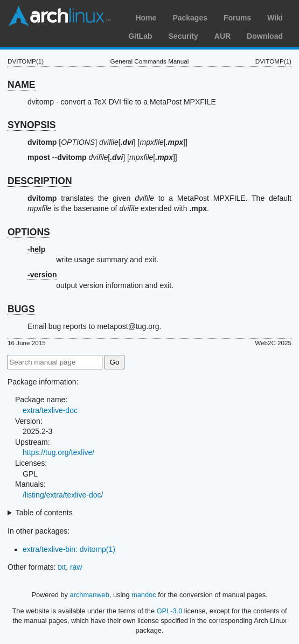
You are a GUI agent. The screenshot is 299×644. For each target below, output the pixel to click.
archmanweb (90, 595)
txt (62, 567)
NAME (22, 85)
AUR (222, 36)
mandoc (144, 595)
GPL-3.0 (170, 611)
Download (265, 36)
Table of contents (44, 513)
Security (183, 36)
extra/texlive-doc (50, 410)
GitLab (140, 36)
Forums (237, 18)
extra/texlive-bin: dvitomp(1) (69, 549)
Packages (190, 18)
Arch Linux (59, 16)
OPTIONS (29, 232)
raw (76, 567)
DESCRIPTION (40, 181)
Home (146, 18)
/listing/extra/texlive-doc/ (63, 495)
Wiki (275, 18)
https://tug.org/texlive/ (58, 452)
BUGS (21, 309)
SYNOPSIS (32, 125)
